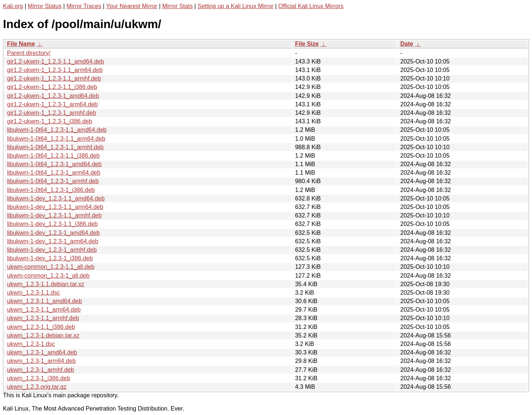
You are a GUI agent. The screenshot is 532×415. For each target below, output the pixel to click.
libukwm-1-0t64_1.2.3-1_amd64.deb (54, 164)
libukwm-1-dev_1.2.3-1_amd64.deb (53, 233)
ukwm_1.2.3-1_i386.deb (39, 378)
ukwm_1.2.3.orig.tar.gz (37, 387)
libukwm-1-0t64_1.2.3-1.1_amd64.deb (57, 130)
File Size (307, 44)
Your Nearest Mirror (132, 6)
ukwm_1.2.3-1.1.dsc (33, 293)
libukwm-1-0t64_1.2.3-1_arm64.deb (54, 173)
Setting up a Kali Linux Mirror (236, 6)
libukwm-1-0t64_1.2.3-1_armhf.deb (53, 181)
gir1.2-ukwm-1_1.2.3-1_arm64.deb (52, 104)
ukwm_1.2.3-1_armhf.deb (40, 370)
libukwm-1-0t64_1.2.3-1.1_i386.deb (53, 156)
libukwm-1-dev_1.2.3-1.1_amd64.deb (56, 198)
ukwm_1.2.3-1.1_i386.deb (41, 327)
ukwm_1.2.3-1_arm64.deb (41, 361)
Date (407, 44)
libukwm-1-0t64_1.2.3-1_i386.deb (51, 190)
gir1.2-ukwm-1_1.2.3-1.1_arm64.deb (55, 70)
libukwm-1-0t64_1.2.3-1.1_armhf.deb (55, 147)
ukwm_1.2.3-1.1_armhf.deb (43, 318)
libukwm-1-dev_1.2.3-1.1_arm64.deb (55, 207)
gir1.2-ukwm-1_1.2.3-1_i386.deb (50, 121)
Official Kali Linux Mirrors (311, 6)
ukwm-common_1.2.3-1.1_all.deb (51, 267)
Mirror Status (45, 6)
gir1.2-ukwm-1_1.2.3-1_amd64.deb (53, 96)
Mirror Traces (84, 6)
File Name (21, 44)
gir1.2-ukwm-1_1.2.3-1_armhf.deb (52, 113)
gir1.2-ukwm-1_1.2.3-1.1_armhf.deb (54, 78)
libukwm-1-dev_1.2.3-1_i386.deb (50, 258)
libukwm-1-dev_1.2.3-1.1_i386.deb (52, 224)
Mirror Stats (178, 6)
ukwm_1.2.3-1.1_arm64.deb (44, 310)
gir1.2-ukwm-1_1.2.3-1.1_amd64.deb (55, 61)
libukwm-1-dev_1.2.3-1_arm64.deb (53, 241)
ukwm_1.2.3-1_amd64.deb (42, 352)
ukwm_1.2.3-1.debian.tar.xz (43, 335)
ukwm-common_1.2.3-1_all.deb (48, 276)
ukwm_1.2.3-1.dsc (31, 344)
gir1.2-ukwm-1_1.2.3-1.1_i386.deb (52, 87)
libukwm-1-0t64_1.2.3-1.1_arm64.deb (56, 139)
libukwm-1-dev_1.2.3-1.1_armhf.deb (54, 215)
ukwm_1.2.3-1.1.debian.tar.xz (46, 284)
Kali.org (13, 6)
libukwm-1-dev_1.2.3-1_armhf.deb (52, 250)
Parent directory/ (29, 53)
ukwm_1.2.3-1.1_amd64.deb (45, 301)
